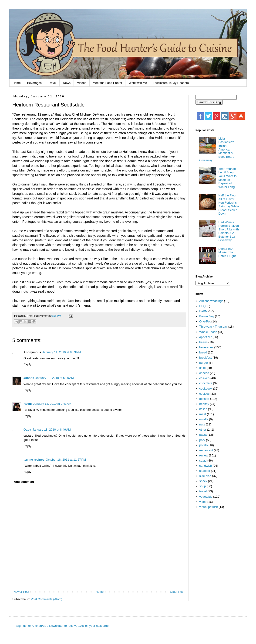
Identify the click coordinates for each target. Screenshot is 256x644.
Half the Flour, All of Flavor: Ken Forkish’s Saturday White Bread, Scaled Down (229, 204)
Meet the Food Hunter (108, 83)
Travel (52, 83)
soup (202, 486)
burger (204, 363)
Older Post (177, 592)
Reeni (28, 404)
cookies (204, 394)
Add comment (24, 482)
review (204, 455)
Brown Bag (207, 316)
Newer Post (21, 592)
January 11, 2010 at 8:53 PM (62, 352)
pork (202, 440)
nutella (204, 419)
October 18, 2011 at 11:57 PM (66, 460)
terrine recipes (34, 460)
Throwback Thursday (213, 327)
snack (203, 481)
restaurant (206, 450)
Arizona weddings (211, 301)
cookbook (206, 389)
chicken (204, 378)
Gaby (27, 430)
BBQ (202, 306)
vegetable (206, 497)
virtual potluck (208, 507)
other (203, 430)
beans (203, 342)
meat (203, 414)
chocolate (206, 383)
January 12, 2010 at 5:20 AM (55, 378)
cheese (204, 373)
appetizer (205, 337)
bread (203, 352)
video (203, 502)
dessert (204, 399)
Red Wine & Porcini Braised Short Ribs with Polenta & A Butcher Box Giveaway (228, 231)
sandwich (205, 466)
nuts (202, 424)
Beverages (34, 83)
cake (202, 368)
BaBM (203, 311)
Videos (82, 83)
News (67, 83)
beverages (206, 347)
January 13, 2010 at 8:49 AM (52, 430)
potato (203, 445)
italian (203, 409)
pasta (203, 435)
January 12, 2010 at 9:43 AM (52, 404)
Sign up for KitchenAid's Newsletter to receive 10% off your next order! (63, 626)
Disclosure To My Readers (171, 83)
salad (203, 461)
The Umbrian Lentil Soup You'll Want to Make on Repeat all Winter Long (227, 178)
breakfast (205, 358)
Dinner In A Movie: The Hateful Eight (227, 252)
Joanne (29, 378)
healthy (204, 404)
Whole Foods (208, 332)
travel (203, 491)
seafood (205, 471)
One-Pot (205, 321)
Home (17, 83)
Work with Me (138, 83)
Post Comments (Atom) (47, 599)
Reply (27, 364)
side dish (205, 476)
